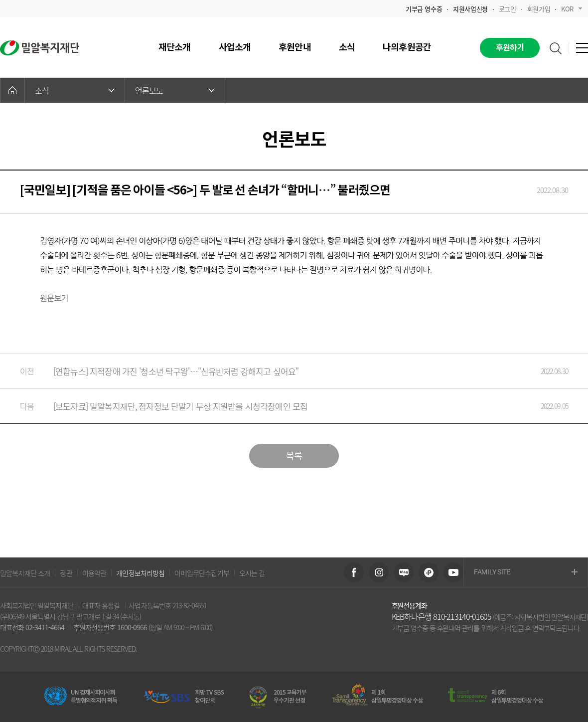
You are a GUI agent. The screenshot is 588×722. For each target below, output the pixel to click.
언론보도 (175, 90)
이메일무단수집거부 (202, 573)
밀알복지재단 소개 (25, 573)
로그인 (508, 9)
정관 (66, 573)
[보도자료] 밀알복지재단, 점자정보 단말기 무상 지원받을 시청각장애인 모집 (284, 406)
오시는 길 (252, 573)
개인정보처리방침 (140, 573)
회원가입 (539, 9)
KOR (572, 9)
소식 (75, 90)
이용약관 (94, 573)
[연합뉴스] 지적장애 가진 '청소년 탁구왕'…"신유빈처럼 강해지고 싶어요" (284, 371)
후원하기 (510, 48)
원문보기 (54, 298)
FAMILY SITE (526, 573)
